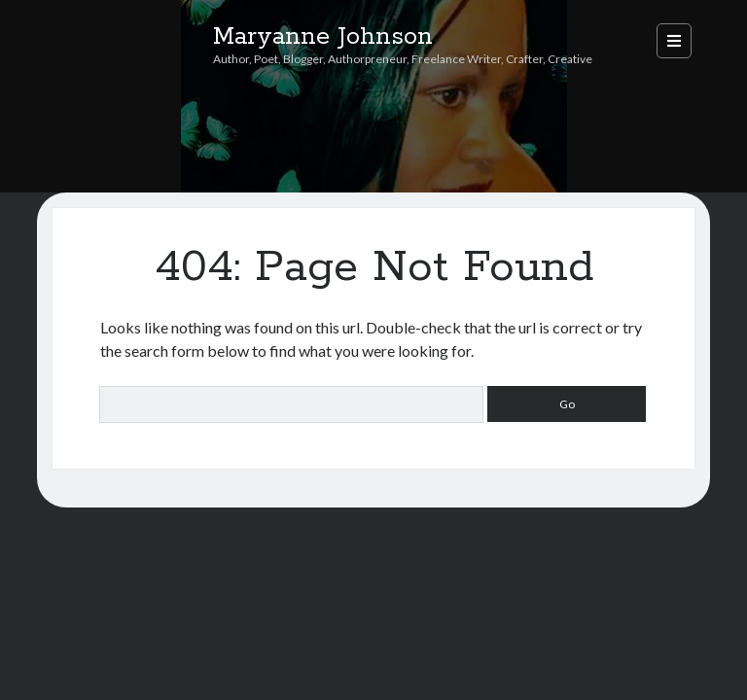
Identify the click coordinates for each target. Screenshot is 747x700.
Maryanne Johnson (323, 37)
